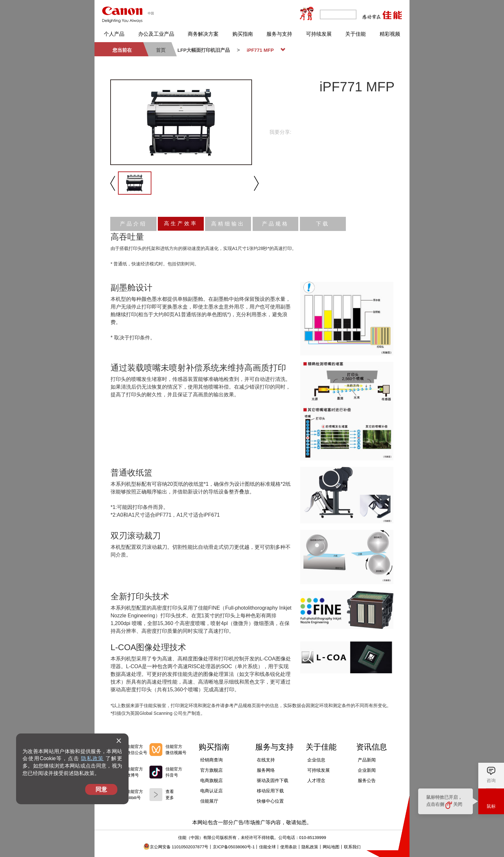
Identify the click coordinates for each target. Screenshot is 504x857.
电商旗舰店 (212, 780)
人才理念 (316, 780)
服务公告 (367, 780)
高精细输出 (228, 224)
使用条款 (289, 847)
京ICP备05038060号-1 (234, 847)
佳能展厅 (209, 801)
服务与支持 (279, 34)
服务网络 (266, 770)
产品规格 (275, 224)
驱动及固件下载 (273, 780)
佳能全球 (267, 847)
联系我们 (352, 847)
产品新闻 (367, 760)
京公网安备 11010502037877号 (176, 847)
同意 (101, 789)
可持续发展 (319, 34)
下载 (323, 224)
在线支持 (266, 760)
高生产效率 (181, 223)
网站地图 (331, 847)
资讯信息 (372, 747)
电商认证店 (212, 791)
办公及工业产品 (156, 34)
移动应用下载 (270, 791)
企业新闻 (367, 770)
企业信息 (316, 760)
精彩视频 (390, 34)
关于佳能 (355, 34)
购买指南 (243, 34)
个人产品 (114, 34)
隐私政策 (92, 758)
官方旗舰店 (212, 770)
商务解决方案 (203, 34)
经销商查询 (212, 760)
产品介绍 (133, 224)
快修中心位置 (270, 801)
